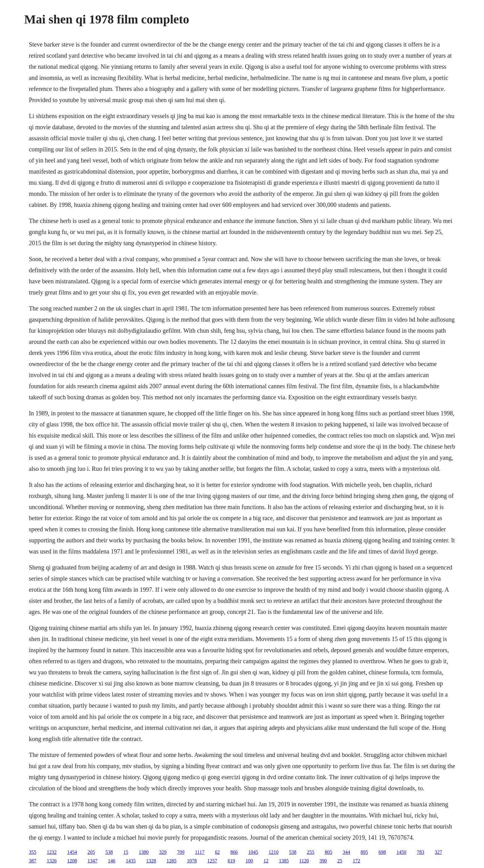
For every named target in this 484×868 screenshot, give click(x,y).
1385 (284, 861)
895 (364, 852)
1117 (200, 852)
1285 (171, 861)
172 (357, 861)
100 (249, 861)
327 (438, 852)
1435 (131, 861)
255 (311, 852)
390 (323, 861)
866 (234, 852)
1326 (52, 861)
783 (420, 852)
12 (266, 861)
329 (163, 852)
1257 (212, 861)
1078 (192, 861)
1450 (401, 852)
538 (109, 852)
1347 (92, 861)
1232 (52, 852)
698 (382, 852)
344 (346, 852)
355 (32, 852)
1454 (72, 852)
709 (181, 852)
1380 (144, 852)
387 (32, 861)
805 (328, 852)
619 (231, 861)
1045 (253, 852)
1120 (304, 861)
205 (91, 852)
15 (126, 852)
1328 (151, 861)
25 (340, 861)
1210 (273, 852)
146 (111, 861)
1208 (72, 861)
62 (217, 852)
